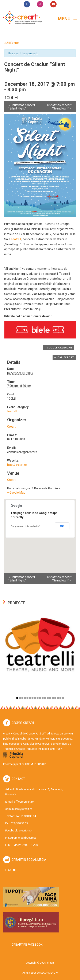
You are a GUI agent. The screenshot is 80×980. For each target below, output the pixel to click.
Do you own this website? (26, 527)
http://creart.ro (17, 465)
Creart (11, 427)
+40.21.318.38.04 (26, 816)
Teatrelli (16, 239)
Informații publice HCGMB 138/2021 (25, 764)
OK (62, 526)
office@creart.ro (24, 802)
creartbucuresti (27, 838)
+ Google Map (16, 493)
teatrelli (12, 411)
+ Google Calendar (58, 348)
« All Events (12, 43)
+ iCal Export (64, 357)
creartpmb (25, 830)
